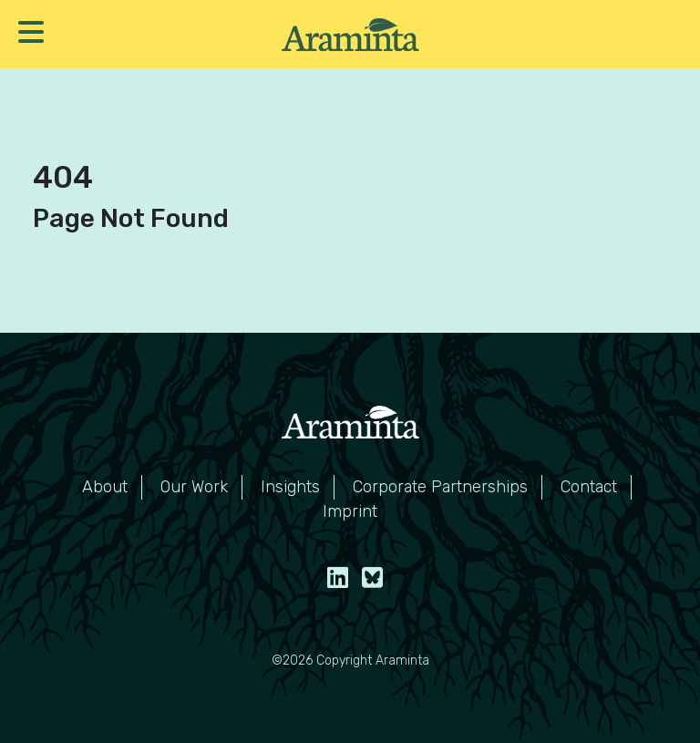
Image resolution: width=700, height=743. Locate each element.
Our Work (194, 487)
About (105, 487)
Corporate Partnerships (440, 487)
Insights (290, 487)
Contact (589, 487)
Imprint (350, 511)
